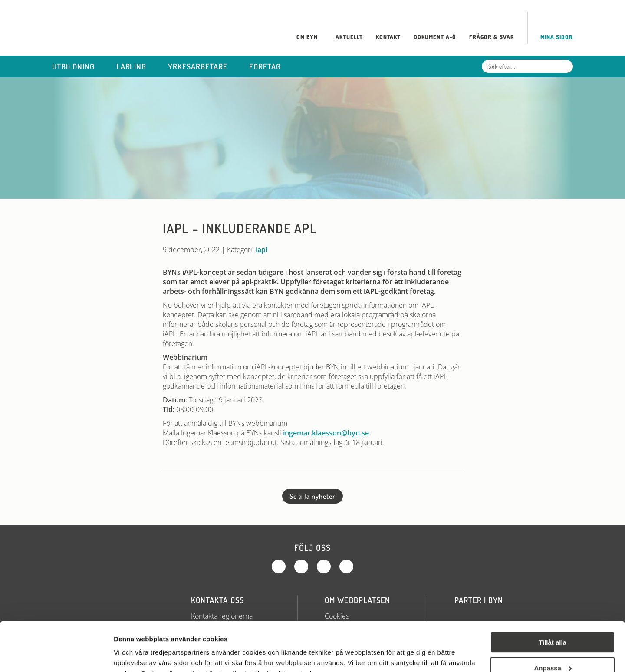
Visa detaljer (133, 655)
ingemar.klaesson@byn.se (326, 433)
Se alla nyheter (312, 496)
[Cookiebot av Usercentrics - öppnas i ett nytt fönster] (56, 655)
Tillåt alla (553, 600)
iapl (262, 250)
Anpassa (553, 625)
